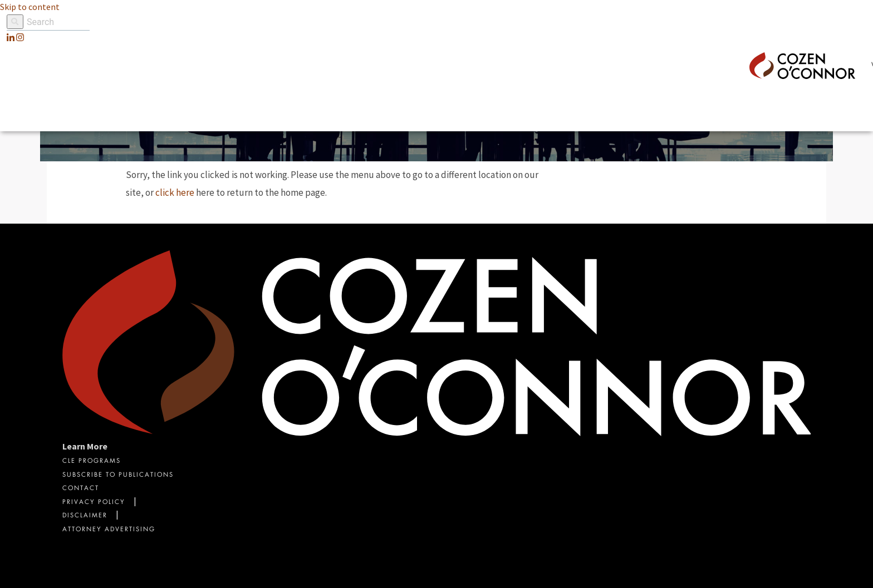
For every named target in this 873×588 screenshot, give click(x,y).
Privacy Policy (94, 503)
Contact (81, 489)
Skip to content (30, 7)
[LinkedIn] (11, 37)
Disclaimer (85, 516)
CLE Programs (92, 461)
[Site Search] (48, 23)
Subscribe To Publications (118, 475)
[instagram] (20, 37)
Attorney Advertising (109, 530)
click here (175, 192)
